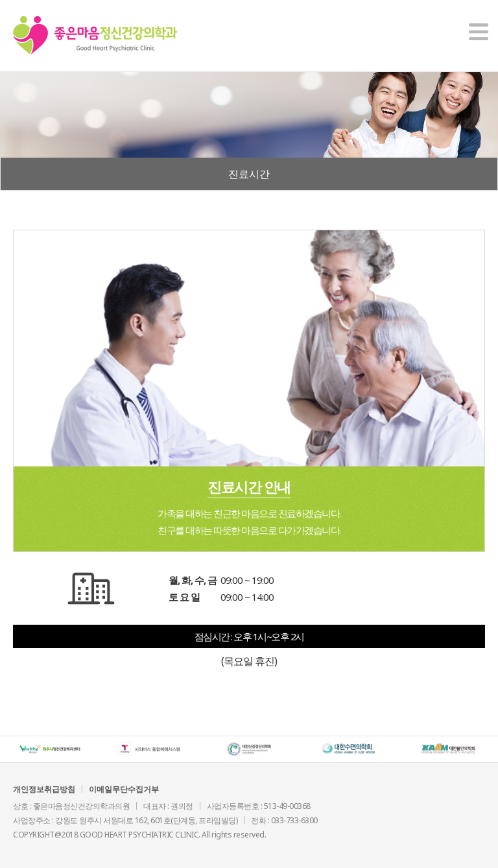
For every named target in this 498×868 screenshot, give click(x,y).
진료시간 (249, 174)
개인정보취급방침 (44, 789)
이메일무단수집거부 (124, 789)
